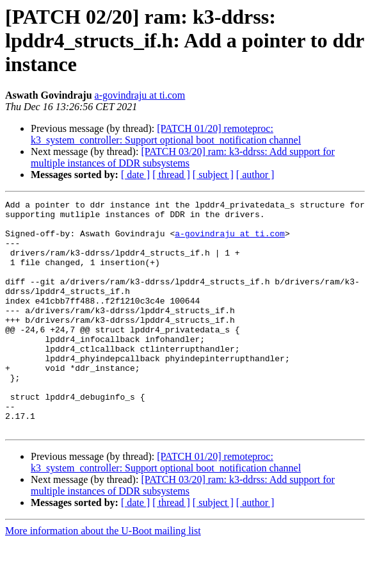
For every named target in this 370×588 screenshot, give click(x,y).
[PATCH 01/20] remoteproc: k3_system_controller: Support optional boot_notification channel (166, 134)
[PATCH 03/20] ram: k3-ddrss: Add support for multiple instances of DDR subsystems (183, 157)
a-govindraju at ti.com (140, 95)
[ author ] (255, 175)
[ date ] (135, 175)
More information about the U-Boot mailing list (103, 577)
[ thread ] (171, 175)
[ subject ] (213, 175)
